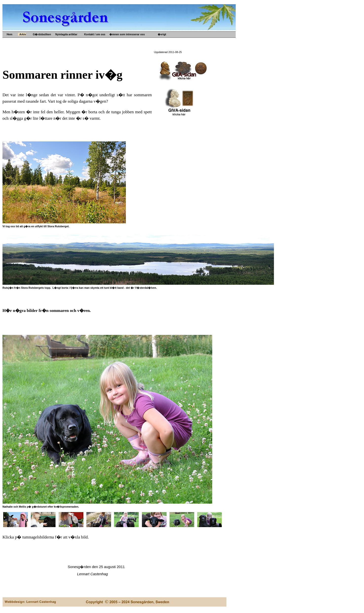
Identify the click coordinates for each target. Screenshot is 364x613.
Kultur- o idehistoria (126, 62)
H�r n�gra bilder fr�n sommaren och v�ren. (47, 311)
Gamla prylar (122, 50)
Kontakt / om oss (94, 34)
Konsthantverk (123, 66)
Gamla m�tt (122, 46)
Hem (9, 34)
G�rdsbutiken (41, 34)
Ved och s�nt (123, 70)
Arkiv (22, 34)
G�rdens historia (173, 42)
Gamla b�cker (123, 58)
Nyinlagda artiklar (66, 34)
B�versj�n (170, 46)
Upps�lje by (122, 42)
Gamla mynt (121, 54)
